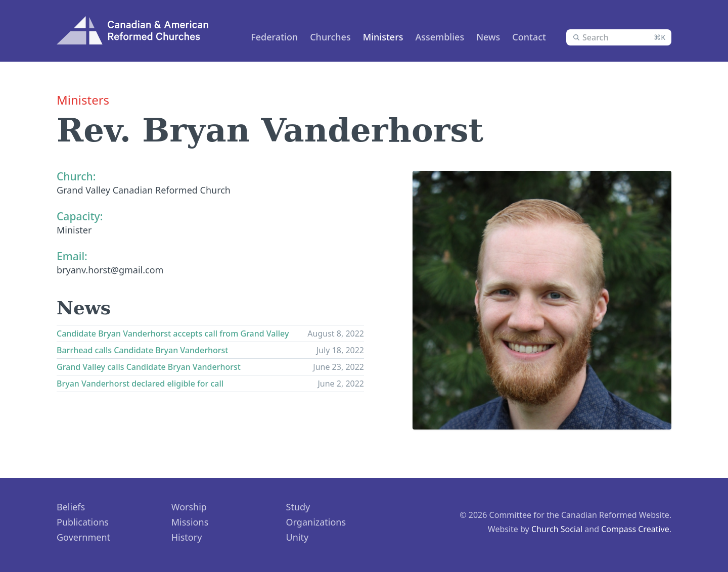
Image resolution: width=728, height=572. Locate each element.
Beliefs (71, 507)
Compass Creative (635, 529)
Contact (529, 37)
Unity (298, 537)
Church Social (557, 529)
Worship (189, 507)
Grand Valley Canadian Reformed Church (144, 190)
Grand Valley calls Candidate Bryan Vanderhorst (149, 367)
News (488, 37)
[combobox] (619, 37)
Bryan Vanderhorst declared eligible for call (140, 384)
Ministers (383, 37)
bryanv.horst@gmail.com (110, 270)
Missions (190, 522)
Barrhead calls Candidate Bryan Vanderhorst (142, 350)
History (187, 537)
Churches (330, 37)
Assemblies (440, 37)
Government (83, 537)
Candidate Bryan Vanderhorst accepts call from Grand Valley (173, 333)
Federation (274, 37)
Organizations (316, 522)
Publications (83, 522)
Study (298, 507)
